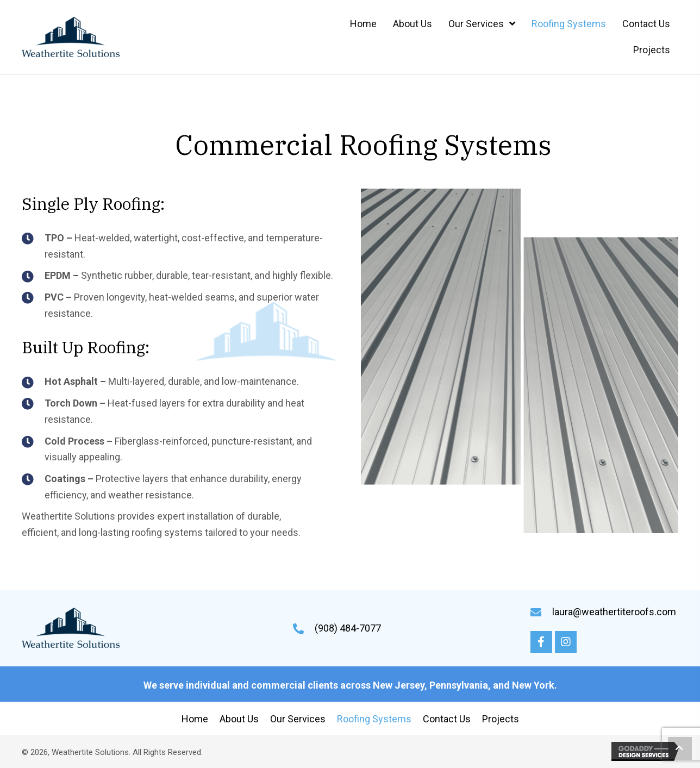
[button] (541, 642)
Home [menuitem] (195, 719)
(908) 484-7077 (348, 628)
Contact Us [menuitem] (447, 719)
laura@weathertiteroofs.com (614, 612)
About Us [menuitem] (239, 719)
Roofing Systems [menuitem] (374, 719)
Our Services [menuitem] (298, 719)
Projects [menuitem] (501, 719)
